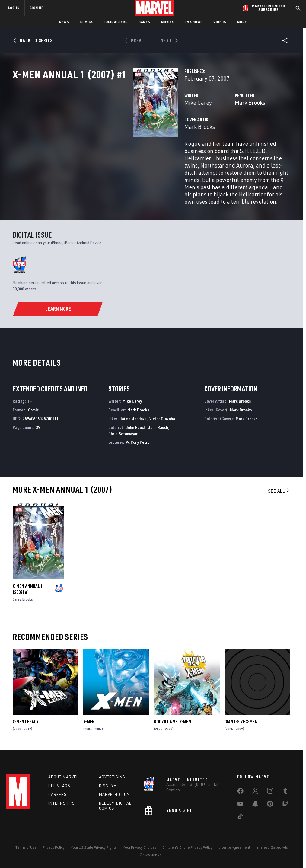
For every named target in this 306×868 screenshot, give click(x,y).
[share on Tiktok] (240, 817)
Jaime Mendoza (133, 416)
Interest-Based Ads (272, 846)
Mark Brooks (208, 129)
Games (144, 22)
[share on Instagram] (270, 791)
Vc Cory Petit (137, 440)
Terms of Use (26, 846)
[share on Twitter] (255, 791)
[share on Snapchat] (255, 804)
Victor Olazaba (162, 416)
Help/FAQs (59, 785)
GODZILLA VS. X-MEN (172, 719)
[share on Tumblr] (285, 791)
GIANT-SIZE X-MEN (241, 719)
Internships (62, 802)
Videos (220, 22)
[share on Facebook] (240, 791)
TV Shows (194, 22)
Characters (116, 22)
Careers (57, 793)
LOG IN (14, 8)
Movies (168, 22)
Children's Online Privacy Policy (187, 846)
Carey (17, 597)
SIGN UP (37, 8)
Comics (86, 22)
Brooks (28, 597)
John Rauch (136, 425)
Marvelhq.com (115, 793)
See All (279, 488)
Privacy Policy (54, 846)
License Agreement (234, 846)
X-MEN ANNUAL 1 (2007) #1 (28, 587)
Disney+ (108, 785)
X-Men (89, 719)
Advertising (112, 776)
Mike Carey (114, 129)
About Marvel (63, 776)
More (242, 22)
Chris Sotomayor (123, 431)
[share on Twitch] (285, 804)
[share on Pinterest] (270, 804)
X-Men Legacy (25, 719)
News (64, 22)
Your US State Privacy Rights (94, 846)
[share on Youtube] (240, 804)
